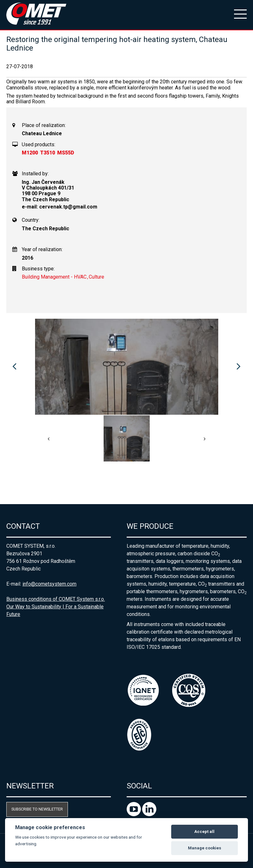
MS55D (66, 153)
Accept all (204, 832)
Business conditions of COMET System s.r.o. (56, 599)
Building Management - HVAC (54, 277)
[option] (126, 367)
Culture (96, 277)
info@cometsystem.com (49, 584)
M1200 (30, 153)
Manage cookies (205, 848)
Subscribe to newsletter (37, 809)
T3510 (48, 153)
